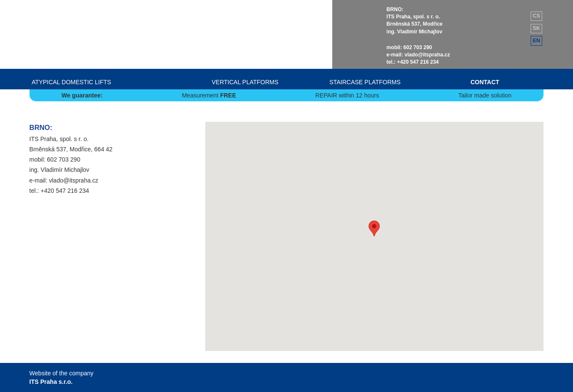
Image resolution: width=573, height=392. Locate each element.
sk (537, 28)
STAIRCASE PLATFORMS (365, 82)
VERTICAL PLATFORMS (245, 82)
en (537, 41)
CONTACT (485, 82)
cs (537, 16)
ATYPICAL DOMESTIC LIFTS (71, 82)
